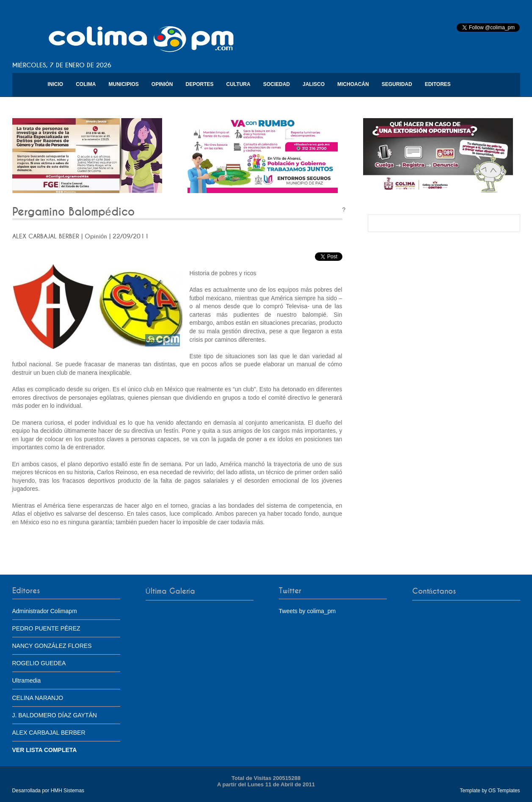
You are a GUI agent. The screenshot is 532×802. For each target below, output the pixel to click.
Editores (438, 84)
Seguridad (397, 84)
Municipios (124, 84)
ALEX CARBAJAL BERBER (49, 733)
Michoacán (353, 84)
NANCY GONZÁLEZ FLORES (52, 646)
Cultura (238, 84)
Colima (86, 84)
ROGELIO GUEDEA (39, 663)
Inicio (56, 84)
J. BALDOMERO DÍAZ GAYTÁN (55, 715)
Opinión (162, 84)
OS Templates (504, 791)
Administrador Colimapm (45, 611)
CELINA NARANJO (38, 698)
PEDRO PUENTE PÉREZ (46, 628)
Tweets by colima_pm (307, 611)
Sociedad (277, 84)
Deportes (200, 84)
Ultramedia (27, 680)
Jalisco (314, 84)
